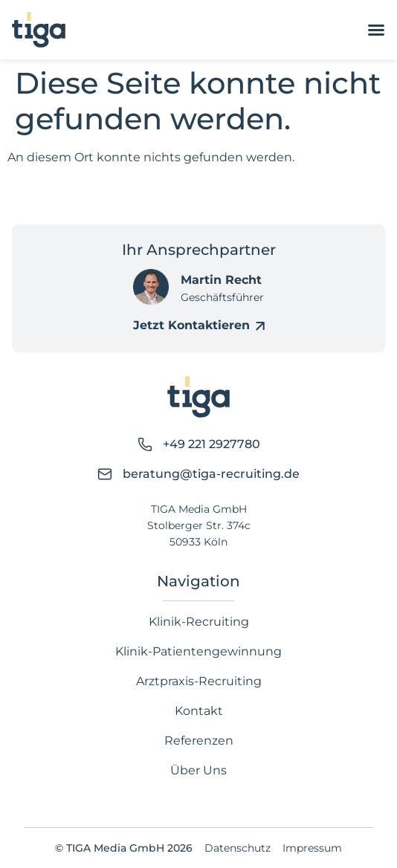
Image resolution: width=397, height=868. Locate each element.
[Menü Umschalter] (376, 30)
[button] (27, 841)
